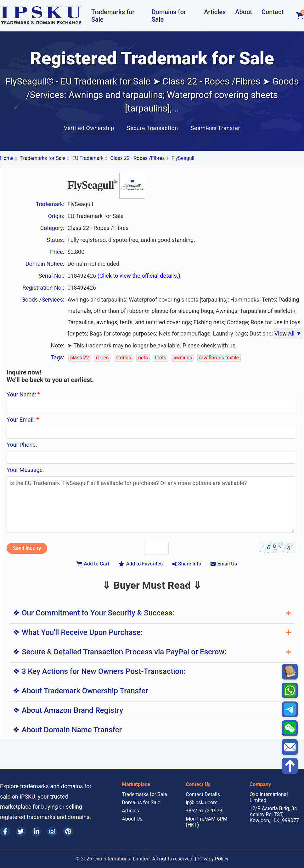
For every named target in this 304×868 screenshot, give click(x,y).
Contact (273, 12)
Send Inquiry (27, 548)
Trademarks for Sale (113, 16)
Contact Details (203, 794)
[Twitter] (21, 832)
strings (124, 358)
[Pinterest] (68, 832)
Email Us (224, 564)
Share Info (187, 564)
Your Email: (23, 420)
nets (143, 358)
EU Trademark (88, 158)
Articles (215, 12)
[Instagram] (52, 832)
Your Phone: (22, 445)
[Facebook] (5, 832)
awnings (183, 358)
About (244, 12)
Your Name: (23, 394)
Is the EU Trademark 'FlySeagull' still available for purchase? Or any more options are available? (151, 504)
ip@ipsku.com (202, 802)
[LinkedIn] (37, 832)
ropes (102, 358)
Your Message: (25, 470)
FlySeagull (183, 158)
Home (7, 158)
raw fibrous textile (219, 358)
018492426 (124, 276)
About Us (132, 819)
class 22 (79, 358)
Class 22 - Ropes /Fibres (138, 158)
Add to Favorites (141, 564)
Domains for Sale (169, 16)
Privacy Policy (213, 859)
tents (160, 358)
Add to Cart (93, 564)
